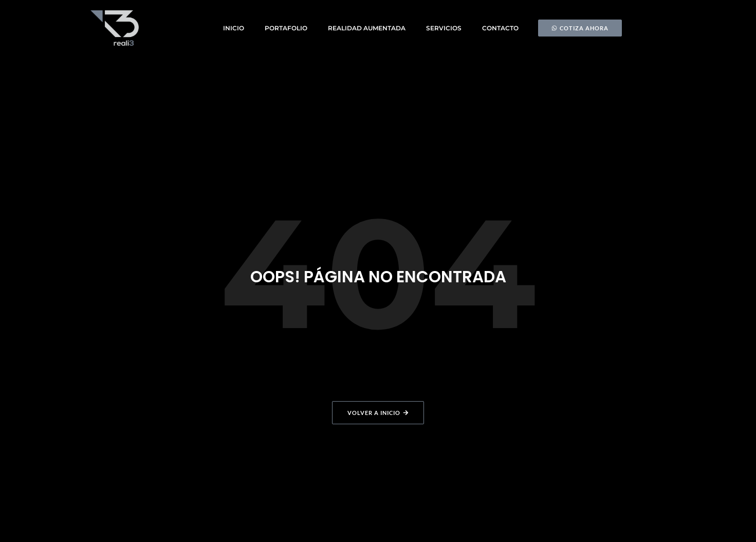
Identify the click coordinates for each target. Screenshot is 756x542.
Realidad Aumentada (367, 28)
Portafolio (286, 28)
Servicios (444, 28)
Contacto (500, 28)
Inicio (234, 28)
